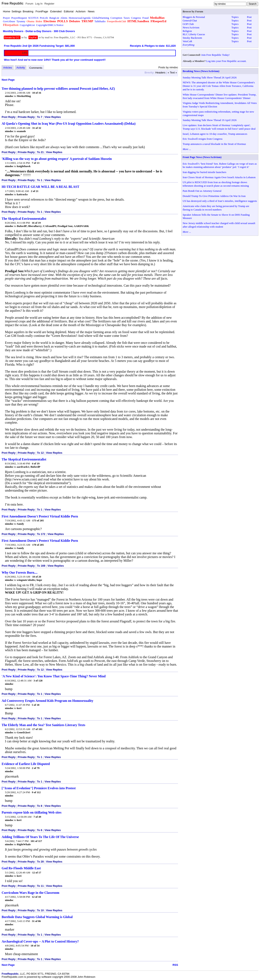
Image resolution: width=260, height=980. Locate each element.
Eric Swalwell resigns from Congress (203, 139)
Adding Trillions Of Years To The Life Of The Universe (40, 837)
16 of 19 (36, 223)
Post (249, 17)
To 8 (40, 806)
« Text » (172, 73)
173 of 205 (38, 520)
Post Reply (9, 117)
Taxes (126, 18)
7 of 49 (37, 817)
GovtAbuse (9, 21)
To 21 (40, 152)
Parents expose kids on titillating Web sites (32, 812)
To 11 (40, 886)
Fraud (145, 18)
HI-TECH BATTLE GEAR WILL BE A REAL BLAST (40, 187)
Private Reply (26, 117)
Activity (21, 68)
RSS (175, 965)
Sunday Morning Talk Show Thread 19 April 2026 (210, 120)
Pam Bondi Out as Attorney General (202, 191)
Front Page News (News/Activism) (202, 157)
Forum (29, 4)
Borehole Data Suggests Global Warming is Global (37, 917)
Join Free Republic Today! (215, 55)
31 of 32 (37, 128)
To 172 (41, 534)
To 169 (41, 566)
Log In (39, 4)
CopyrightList (27, 25)
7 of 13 (36, 163)
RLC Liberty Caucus (194, 34)
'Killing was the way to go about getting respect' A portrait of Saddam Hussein (57, 159)
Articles (8, 68)
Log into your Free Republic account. (226, 61)
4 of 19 (36, 463)
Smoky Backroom (192, 38)
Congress (136, 18)
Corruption (116, 18)
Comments (36, 68)
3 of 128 (38, 681)
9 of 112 (36, 792)
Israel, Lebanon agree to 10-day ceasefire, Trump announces (215, 134)
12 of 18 (36, 897)
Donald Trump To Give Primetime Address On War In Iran (214, 196)
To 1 (40, 180)
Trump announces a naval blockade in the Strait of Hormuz (214, 144)
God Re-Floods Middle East (21, 868)
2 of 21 (35, 191)
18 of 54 (35, 946)
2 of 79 (36, 768)
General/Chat (190, 20)
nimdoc (9, 96)
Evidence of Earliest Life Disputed (26, 764)
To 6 (40, 830)
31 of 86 (36, 921)
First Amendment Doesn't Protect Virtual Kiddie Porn (40, 516)
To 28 (40, 862)
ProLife (44, 18)
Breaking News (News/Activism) (201, 71)
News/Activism (191, 27)
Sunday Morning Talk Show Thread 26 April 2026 (210, 77)
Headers (160, 73)
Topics (235, 17)
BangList (54, 18)
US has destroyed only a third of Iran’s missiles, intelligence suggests (220, 201)
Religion (187, 31)
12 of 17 (37, 872)
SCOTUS (33, 18)
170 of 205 (38, 545)
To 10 (40, 910)
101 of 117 (36, 841)
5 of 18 (36, 705)
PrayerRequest (19, 18)
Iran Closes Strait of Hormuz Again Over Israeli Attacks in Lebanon (219, 177)
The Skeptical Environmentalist (24, 219)
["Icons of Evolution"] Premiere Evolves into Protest (39, 788)
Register (49, 4)
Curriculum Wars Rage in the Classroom (30, 893)
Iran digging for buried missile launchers (204, 172)
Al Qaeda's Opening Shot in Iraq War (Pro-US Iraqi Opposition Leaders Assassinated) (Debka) (69, 124)
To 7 (40, 117)
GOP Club (188, 24)
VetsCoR (187, 41)
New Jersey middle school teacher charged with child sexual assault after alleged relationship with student (219, 225)
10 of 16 (37, 93)
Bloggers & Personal (194, 17)
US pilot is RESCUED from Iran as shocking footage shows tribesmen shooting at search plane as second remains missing (216, 184)
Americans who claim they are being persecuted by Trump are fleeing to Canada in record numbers (216, 208)
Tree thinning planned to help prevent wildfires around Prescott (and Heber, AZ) (58, 89)
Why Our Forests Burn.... (20, 573)
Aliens (64, 18)
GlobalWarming (100, 18)
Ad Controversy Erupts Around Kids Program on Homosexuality (47, 701)
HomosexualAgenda (80, 18)
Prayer (6, 18)
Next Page (8, 80)
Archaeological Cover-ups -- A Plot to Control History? (40, 941)
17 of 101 (37, 729)
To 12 (40, 453)
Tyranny (21, 21)
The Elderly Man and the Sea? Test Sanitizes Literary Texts (43, 725)
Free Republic (13, 3)
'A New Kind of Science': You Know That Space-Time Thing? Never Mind (54, 676)
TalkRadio (100, 21)
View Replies (53, 117)
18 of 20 (37, 577)
